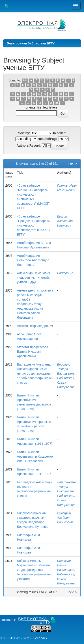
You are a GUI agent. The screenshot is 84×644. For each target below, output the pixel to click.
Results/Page (48, 139)
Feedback (40, 638)
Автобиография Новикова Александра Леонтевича (33, 260)
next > (73, 164)
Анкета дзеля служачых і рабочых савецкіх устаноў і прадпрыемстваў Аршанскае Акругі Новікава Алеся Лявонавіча (35, 304)
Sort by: (24, 133)
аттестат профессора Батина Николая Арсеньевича (33, 352)
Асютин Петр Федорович (35, 326)
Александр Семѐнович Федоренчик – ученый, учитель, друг (33, 278)
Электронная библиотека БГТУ (31, 43)
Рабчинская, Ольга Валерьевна (66, 382)
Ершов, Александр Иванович (65, 221)
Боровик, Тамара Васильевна (66, 369)
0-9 (25, 81)
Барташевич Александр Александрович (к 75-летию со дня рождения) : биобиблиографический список (35, 373)
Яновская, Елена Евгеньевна (66, 565)
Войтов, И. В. (67, 273)
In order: (59, 133)
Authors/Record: (29, 146)
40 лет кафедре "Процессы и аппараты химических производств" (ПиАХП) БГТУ (34, 225)
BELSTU (9, 638)
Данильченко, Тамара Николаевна (67, 487)
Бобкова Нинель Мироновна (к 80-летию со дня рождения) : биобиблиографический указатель (34, 570)
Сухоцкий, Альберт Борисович (65, 518)
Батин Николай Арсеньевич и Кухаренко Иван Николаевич (35, 456)
